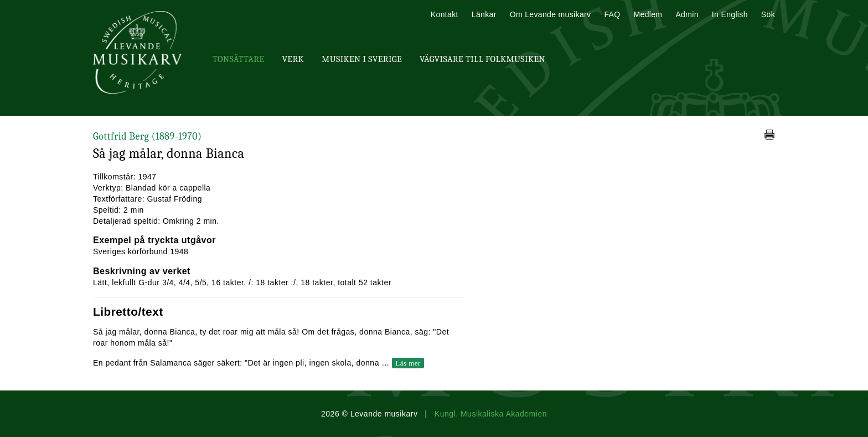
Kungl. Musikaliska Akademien (491, 414)
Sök (768, 14)
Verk (293, 59)
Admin (687, 14)
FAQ (612, 14)
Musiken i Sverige (362, 59)
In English (730, 14)
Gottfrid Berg (147, 137)
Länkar (484, 14)
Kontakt (445, 14)
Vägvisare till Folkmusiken (482, 59)
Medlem (648, 14)
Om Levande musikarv (551, 14)
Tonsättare (238, 59)
